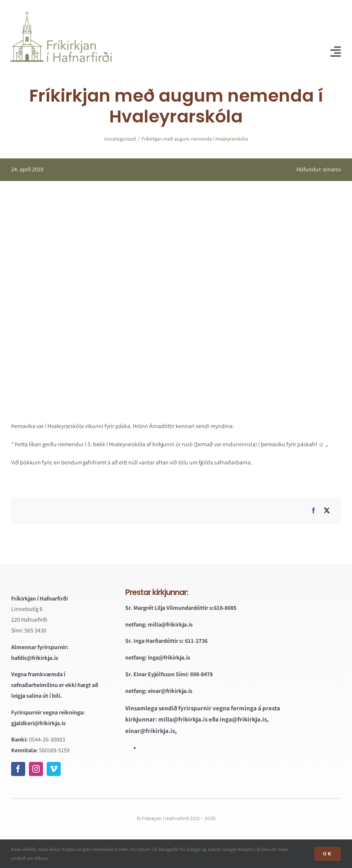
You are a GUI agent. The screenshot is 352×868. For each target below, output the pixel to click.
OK (328, 854)
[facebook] (18, 769)
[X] (327, 511)
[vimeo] (54, 769)
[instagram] (36, 769)
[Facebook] (313, 511)
